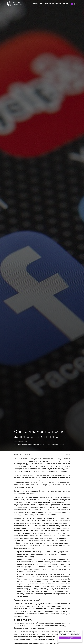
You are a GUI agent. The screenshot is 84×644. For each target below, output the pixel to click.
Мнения (48, 4)
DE (76, 4)
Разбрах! (70, 638)
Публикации (56, 4)
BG (72, 4)
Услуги (42, 4)
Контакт (65, 4)
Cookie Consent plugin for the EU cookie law (70, 641)
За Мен (36, 4)
